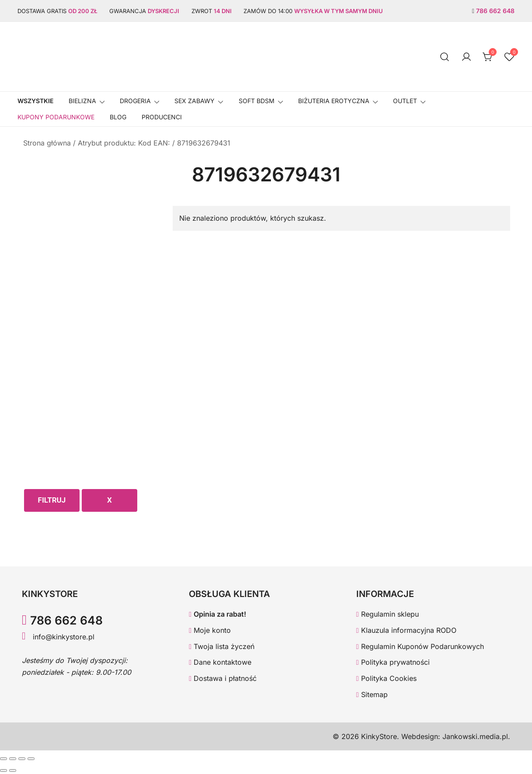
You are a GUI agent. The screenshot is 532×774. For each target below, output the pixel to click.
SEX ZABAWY (195, 101)
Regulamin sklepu (388, 614)
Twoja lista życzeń (222, 646)
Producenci (162, 117)
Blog (118, 117)
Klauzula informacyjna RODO (406, 630)
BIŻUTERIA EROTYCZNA (334, 101)
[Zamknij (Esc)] (31, 759)
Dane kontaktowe (220, 662)
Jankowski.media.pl (475, 736)
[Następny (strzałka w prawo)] (13, 771)
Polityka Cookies (386, 678)
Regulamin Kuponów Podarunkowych (420, 646)
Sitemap (372, 694)
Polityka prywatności (393, 662)
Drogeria (135, 101)
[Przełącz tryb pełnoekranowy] (13, 759)
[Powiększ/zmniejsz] (3, 759)
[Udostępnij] (22, 759)
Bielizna (82, 101)
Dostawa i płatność (223, 678)
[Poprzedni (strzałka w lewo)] (3, 771)
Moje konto (210, 630)
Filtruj (52, 500)
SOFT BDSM (257, 101)
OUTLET (405, 101)
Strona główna (47, 143)
